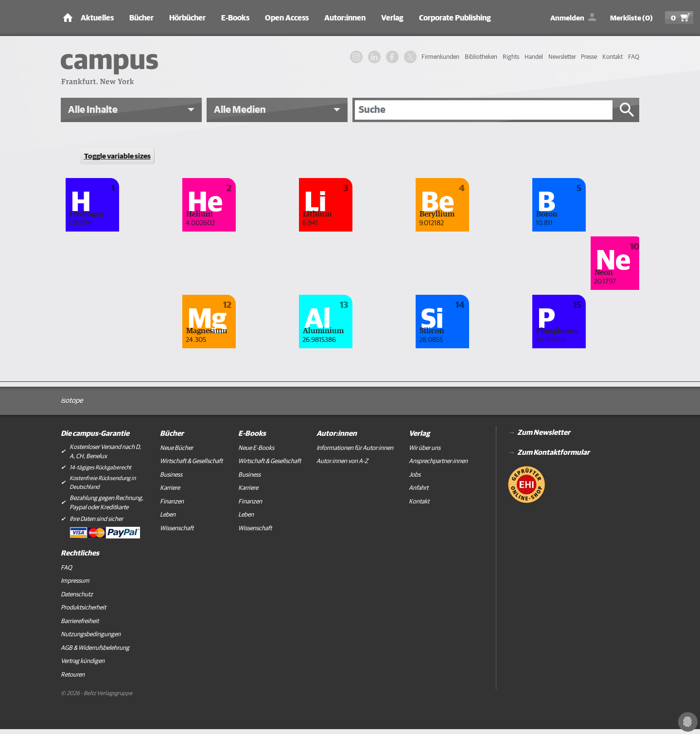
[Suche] (484, 110)
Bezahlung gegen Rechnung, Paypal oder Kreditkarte (106, 503)
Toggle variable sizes (117, 156)
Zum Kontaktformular (553, 453)
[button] (131, 110)
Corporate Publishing (455, 18)
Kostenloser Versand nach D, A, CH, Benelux (105, 452)
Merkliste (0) (631, 18)
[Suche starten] (627, 110)
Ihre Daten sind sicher (96, 519)
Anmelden (567, 18)
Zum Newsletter (544, 433)
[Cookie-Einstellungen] (688, 722)
